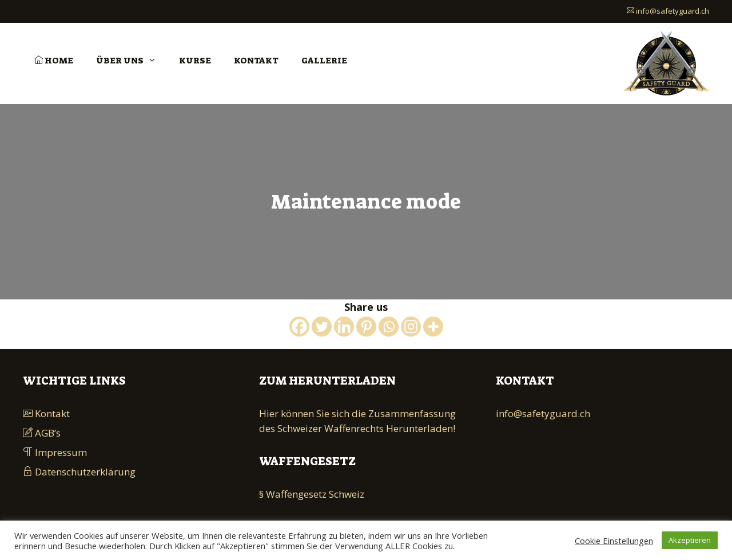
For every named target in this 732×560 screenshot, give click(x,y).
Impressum (55, 452)
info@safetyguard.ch (668, 11)
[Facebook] (299, 327)
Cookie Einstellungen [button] (614, 541)
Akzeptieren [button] (690, 540)
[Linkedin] (344, 327)
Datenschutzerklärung (79, 472)
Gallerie (324, 61)
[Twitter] (322, 327)
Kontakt (256, 61)
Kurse (195, 61)
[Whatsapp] (389, 327)
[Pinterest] (366, 327)
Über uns (132, 61)
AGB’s (42, 433)
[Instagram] (411, 327)
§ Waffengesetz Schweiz (312, 494)
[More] (433, 327)
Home (54, 61)
